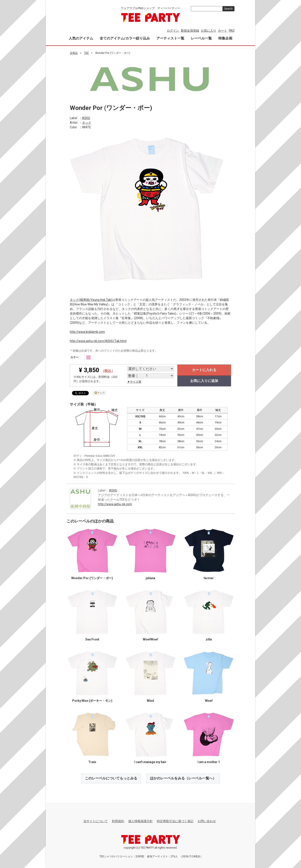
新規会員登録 (190, 31)
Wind (150, 701)
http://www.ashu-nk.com (115, 504)
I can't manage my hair (150, 762)
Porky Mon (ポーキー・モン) (92, 701)
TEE (86, 53)
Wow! (209, 701)
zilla (209, 639)
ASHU (86, 118)
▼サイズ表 (134, 382)
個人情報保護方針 (140, 821)
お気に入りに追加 (204, 381)
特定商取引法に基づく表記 (175, 821)
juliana (150, 578)
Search (228, 9)
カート (222, 31)
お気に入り (209, 31)
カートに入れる (204, 370)
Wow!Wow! (150, 639)
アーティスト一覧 (170, 38)
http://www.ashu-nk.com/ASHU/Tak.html (98, 341)
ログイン (173, 31)
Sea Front (92, 639)
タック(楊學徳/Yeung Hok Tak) (91, 300)
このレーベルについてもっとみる (111, 778)
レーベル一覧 (201, 38)
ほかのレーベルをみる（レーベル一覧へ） (183, 778)
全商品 (74, 53)
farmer (209, 578)
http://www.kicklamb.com (87, 332)
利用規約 (118, 821)
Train (92, 762)
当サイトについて (96, 821)
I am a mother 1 (209, 762)
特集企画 (225, 38)
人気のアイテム (81, 38)
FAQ (232, 31)
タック (87, 122)
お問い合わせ (207, 821)
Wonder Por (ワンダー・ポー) (92, 578)
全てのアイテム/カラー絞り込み (125, 38)
